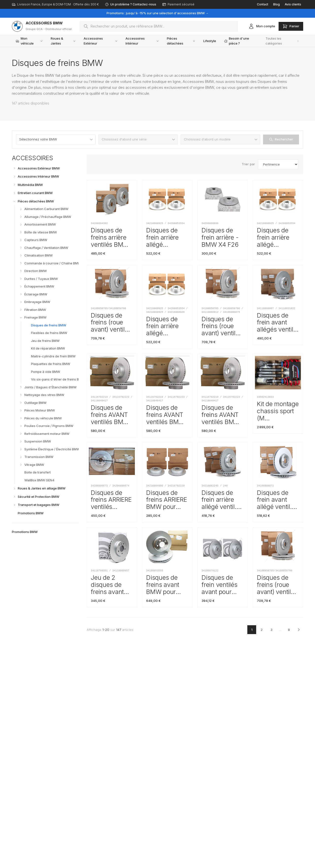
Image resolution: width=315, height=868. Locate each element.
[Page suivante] (299, 630)
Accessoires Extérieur (101, 41)
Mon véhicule (29, 41)
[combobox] (159, 26)
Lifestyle (210, 41)
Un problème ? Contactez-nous (131, 4)
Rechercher (281, 139)
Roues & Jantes (63, 41)
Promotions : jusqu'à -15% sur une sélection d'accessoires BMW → (158, 13)
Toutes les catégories (282, 41)
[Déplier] (14, 168)
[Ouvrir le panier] (291, 26)
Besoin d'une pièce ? (236, 41)
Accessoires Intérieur (142, 41)
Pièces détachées (181, 41)
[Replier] (14, 201)
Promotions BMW (25, 532)
